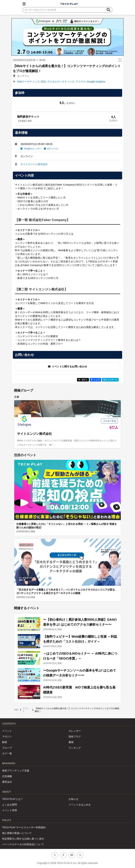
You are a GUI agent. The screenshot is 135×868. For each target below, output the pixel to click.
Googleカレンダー (31, 149)
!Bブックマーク (110, 380)
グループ (7, 748)
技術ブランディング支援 (16, 771)
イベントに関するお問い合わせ (68, 366)
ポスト (83, 380)
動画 (5, 742)
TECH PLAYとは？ (13, 799)
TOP (16, 710)
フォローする (110, 421)
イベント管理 (9, 810)
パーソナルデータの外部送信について (23, 844)
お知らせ (73, 799)
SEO (43, 82)
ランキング (75, 748)
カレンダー (75, 731)
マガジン (7, 736)
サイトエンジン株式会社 (34, 164)
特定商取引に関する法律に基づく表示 (23, 839)
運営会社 (7, 782)
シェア (95, 380)
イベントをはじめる (80, 805)
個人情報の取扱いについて (17, 833)
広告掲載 (7, 776)
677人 (114, 427)
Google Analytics (96, 82)
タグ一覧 (7, 753)
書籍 (71, 742)
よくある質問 (9, 805)
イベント (26, 710)
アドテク (81, 82)
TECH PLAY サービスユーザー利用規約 (24, 827)
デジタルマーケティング (61, 82)
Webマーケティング (28, 82)
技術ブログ (75, 736)
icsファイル (51, 149)
